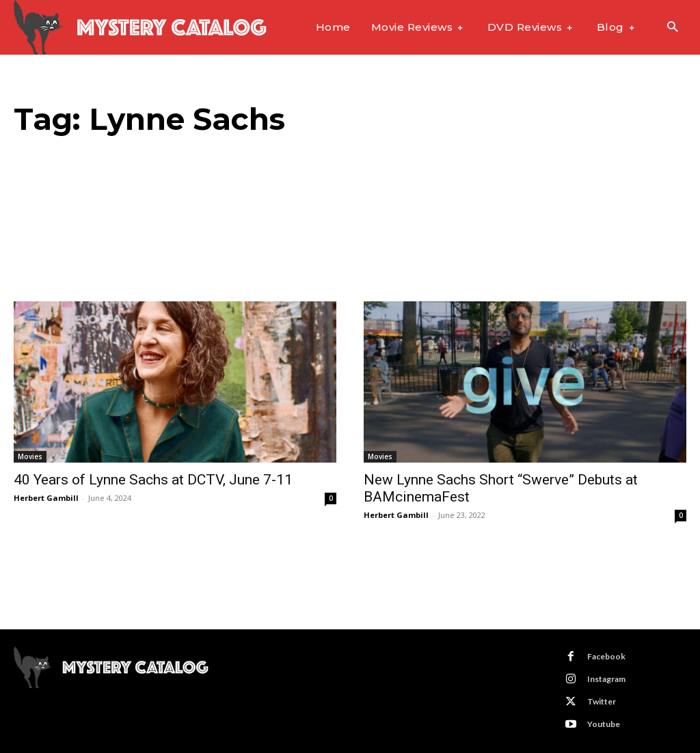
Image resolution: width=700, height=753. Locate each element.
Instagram (606, 679)
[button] (672, 28)
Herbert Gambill (46, 498)
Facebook (606, 656)
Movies (30, 456)
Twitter (602, 701)
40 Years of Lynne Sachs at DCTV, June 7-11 (153, 480)
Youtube (604, 724)
